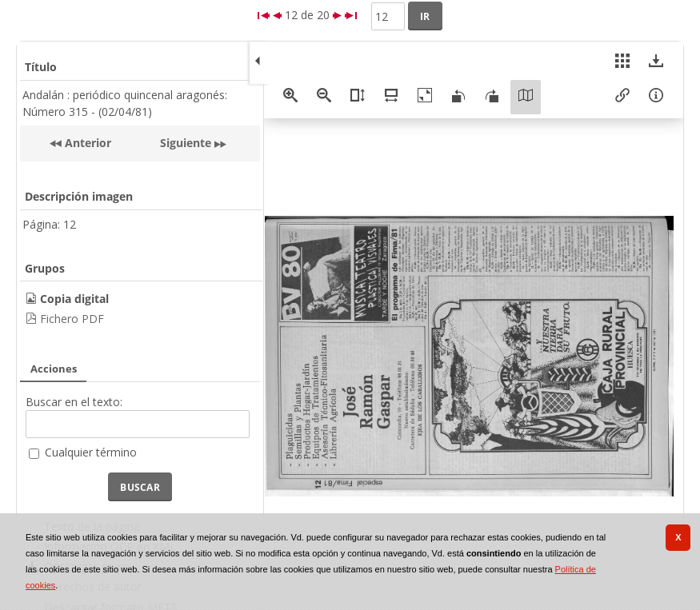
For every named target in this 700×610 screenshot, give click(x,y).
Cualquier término (91, 452)
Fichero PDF (72, 319)
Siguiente (186, 143)
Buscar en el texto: (74, 402)
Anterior (86, 143)
